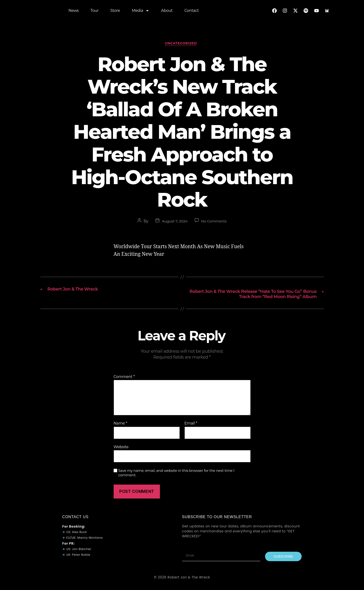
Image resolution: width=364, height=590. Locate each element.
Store (115, 12)
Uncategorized (182, 45)
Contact (191, 12)
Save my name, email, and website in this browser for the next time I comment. (176, 482)
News (74, 12)
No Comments (215, 223)
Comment (124, 386)
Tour (94, 12)
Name (120, 433)
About (167, 12)
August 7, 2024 (174, 223)
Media (141, 12)
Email (191, 433)
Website (121, 456)
